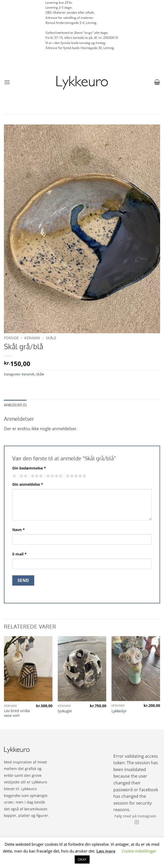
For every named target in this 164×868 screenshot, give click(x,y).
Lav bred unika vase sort (17, 713)
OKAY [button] (82, 859)
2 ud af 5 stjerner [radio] (23, 476)
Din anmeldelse (28, 484)
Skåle (51, 338)
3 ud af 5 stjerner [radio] (36, 476)
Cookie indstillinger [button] (139, 851)
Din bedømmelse (29, 468)
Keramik (32, 338)
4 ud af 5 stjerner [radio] (54, 476)
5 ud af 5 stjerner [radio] (75, 476)
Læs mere (106, 851)
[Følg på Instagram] (137, 822)
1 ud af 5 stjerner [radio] (14, 476)
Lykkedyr (119, 711)
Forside (11, 338)
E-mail (19, 554)
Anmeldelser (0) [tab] (15, 405)
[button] (7, 82)
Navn (19, 530)
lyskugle (65, 711)
